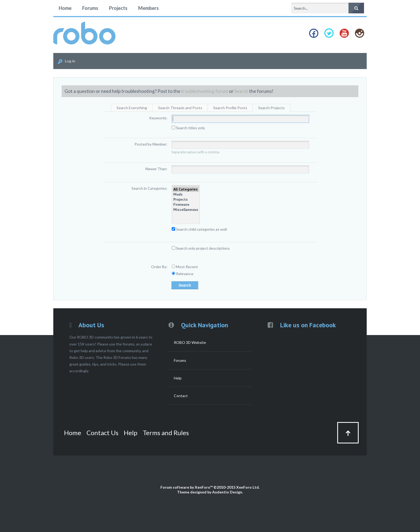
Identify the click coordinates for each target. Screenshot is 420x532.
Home (65, 8)
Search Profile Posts (230, 108)
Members (149, 8)
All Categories (186, 189)
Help (178, 378)
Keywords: (158, 118)
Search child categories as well (199, 229)
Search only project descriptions (201, 248)
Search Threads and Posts (180, 108)
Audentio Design (227, 492)
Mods (186, 194)
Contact (181, 396)
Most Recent (185, 267)
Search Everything (132, 108)
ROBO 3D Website (190, 342)
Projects (118, 8)
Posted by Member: (151, 144)
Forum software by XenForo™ (210, 487)
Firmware (186, 205)
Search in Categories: (149, 188)
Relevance (183, 274)
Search (241, 91)
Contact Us (102, 433)
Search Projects (271, 108)
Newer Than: (156, 169)
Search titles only (188, 128)
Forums (90, 8)
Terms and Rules (166, 433)
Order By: (159, 267)
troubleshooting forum (205, 91)
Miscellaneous (186, 210)
